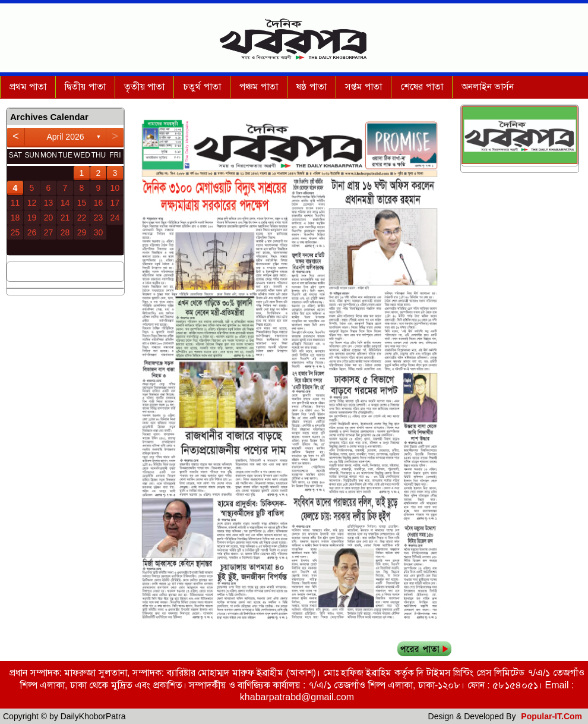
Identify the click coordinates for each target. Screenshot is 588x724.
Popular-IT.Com (551, 716)
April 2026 (65, 137)
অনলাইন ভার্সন (488, 86)
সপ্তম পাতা (363, 86)
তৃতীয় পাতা (144, 86)
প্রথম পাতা (28, 86)
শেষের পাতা (421, 86)
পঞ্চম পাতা (259, 86)
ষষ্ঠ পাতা (311, 86)
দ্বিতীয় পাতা (85, 86)
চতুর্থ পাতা (202, 86)
